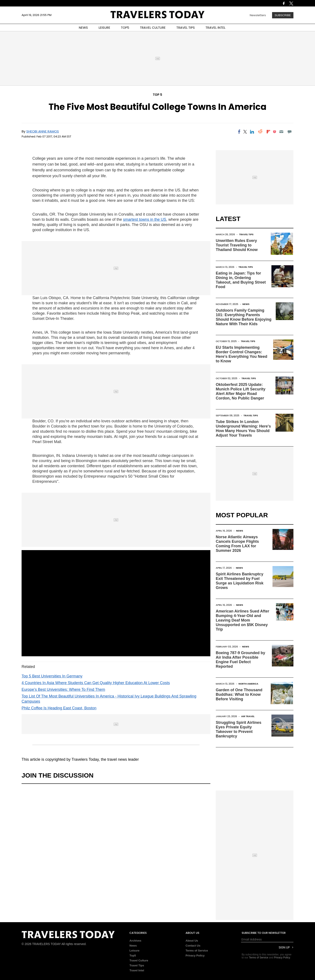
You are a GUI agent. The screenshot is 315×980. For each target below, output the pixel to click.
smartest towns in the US (145, 219)
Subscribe (283, 15)
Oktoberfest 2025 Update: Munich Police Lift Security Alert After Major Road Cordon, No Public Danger (241, 391)
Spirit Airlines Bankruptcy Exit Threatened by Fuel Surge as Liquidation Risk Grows (240, 581)
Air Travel (248, 716)
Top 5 (158, 95)
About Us (192, 941)
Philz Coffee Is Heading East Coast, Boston (59, 708)
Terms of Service (197, 951)
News (246, 304)
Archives (135, 941)
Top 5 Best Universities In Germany (52, 676)
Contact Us (193, 946)
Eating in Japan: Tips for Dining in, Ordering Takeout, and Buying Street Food (241, 280)
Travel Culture (139, 960)
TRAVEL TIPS (186, 28)
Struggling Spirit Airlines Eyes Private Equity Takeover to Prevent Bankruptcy (239, 729)
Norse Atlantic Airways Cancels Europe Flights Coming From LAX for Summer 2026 (237, 544)
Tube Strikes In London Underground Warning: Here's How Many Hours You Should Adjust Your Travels (243, 428)
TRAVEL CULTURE (153, 28)
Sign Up (284, 948)
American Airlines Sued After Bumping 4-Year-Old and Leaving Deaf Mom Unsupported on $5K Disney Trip (243, 620)
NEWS (83, 28)
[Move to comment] (290, 132)
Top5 (133, 956)
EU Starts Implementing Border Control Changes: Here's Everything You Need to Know (242, 354)
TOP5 (125, 28)
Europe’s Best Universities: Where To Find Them (63, 690)
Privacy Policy (195, 956)
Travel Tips (246, 234)
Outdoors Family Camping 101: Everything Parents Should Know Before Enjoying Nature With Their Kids (244, 317)
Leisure (134, 951)
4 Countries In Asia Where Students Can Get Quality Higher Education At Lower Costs (96, 683)
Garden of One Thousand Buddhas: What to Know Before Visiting (239, 694)
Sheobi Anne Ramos (43, 131)
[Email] (281, 132)
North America (248, 684)
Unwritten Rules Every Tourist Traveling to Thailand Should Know (237, 245)
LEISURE (104, 28)
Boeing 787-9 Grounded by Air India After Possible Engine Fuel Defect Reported (240, 660)
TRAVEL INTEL (216, 28)
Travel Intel (137, 970)
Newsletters (258, 15)
